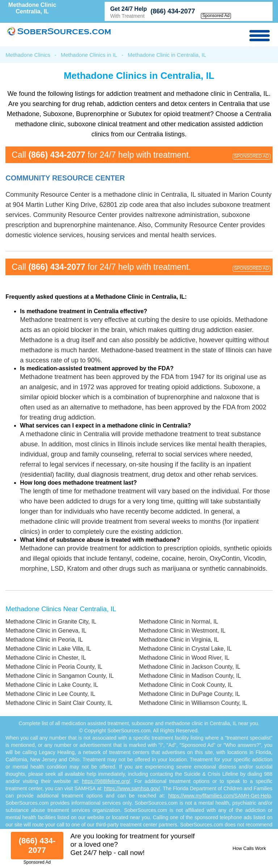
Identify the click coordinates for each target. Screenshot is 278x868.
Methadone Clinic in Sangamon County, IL (60, 676)
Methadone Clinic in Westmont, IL (182, 631)
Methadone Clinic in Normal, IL (179, 622)
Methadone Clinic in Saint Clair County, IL (59, 703)
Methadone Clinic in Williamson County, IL (193, 703)
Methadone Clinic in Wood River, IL (184, 658)
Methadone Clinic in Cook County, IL (186, 685)
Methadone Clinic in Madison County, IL (190, 676)
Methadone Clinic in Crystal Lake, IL (185, 649)
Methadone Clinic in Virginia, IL (179, 640)
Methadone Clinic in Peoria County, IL (54, 667)
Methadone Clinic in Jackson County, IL (190, 667)
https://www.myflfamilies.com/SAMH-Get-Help (220, 796)
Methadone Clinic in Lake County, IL (52, 685)
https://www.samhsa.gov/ (132, 788)
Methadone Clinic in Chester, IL (46, 658)
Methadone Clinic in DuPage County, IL (189, 694)
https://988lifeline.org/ (106, 781)
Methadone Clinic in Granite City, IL (51, 622)
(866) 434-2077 (173, 11)
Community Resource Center (65, 178)
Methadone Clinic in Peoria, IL (44, 640)
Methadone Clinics (28, 55)
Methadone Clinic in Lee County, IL (50, 694)
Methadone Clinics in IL (89, 55)
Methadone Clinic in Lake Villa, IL (48, 649)
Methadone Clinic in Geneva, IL (46, 631)
